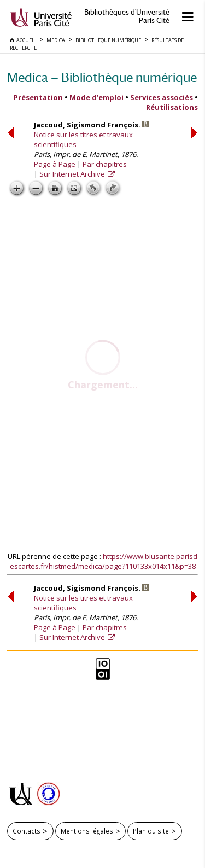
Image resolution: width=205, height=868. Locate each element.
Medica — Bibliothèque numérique (102, 77)
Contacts (27, 831)
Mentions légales (87, 831)
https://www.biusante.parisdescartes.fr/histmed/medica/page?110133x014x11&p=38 (104, 561)
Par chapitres (105, 164)
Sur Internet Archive (73, 174)
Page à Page (55, 164)
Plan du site (151, 831)
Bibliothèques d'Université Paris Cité (127, 16)
